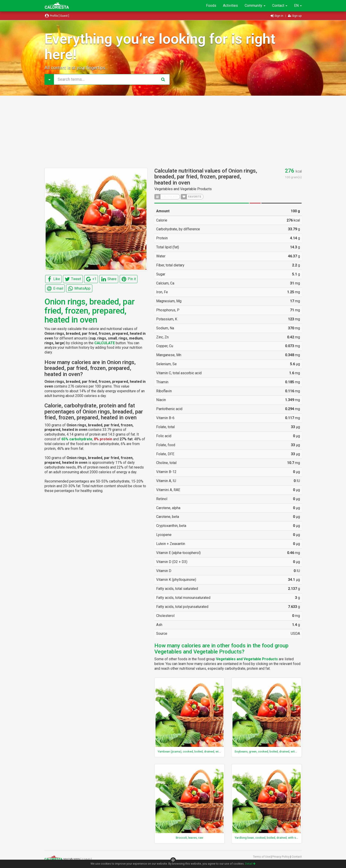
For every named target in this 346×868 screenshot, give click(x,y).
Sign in (277, 16)
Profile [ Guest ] (57, 16)
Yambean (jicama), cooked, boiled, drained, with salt (192, 751)
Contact (280, 6)
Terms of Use (262, 857)
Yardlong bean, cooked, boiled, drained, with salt (267, 838)
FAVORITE (191, 197)
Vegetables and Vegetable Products (183, 189)
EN (298, 6)
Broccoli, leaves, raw (189, 838)
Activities (230, 6)
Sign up (295, 16)
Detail (250, 864)
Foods (211, 6)
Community (255, 6)
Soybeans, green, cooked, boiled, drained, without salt (271, 751)
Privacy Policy (281, 857)
